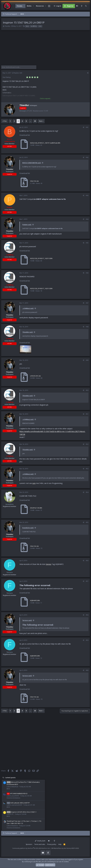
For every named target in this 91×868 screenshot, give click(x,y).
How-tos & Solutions (13, 798)
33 (35, 121)
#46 (87, 273)
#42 (87, 157)
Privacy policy (52, 844)
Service (49, 564)
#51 (87, 414)
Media (29, 6)
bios (27, 26)
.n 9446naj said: (28, 308)
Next (41, 121)
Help (60, 844)
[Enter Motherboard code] (19, 67)
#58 (87, 615)
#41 (87, 127)
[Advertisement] (45, 49)
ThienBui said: (28, 332)
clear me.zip (34, 181)
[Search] (86, 6)
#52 (87, 444)
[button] (24, 6)
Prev (5, 121)
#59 (87, 640)
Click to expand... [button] (45, 99)
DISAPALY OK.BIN (36, 508)
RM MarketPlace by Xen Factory (65, 848)
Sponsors (29, 844)
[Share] (88, 73)
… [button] (30, 121)
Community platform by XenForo (31, 848)
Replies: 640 (17, 73)
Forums (20, 6)
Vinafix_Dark (40, 841)
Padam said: (27, 225)
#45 (87, 243)
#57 (87, 581)
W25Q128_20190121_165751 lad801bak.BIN (45, 143)
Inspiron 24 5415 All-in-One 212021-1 (22, 812)
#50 (87, 390)
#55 (87, 522)
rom (40, 26)
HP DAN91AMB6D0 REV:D (17, 794)
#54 (87, 492)
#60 (87, 670)
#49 (87, 360)
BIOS (8, 789)
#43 (87, 195)
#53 (87, 469)
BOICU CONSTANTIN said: (32, 163)
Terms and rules (40, 844)
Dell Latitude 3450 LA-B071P (18, 803)
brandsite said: (28, 528)
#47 (87, 303)
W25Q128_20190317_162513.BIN (41, 258)
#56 (87, 561)
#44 (87, 219)
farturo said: (27, 620)
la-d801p (34, 26)
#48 (87, 327)
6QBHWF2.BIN (35, 600)
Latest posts (10, 778)
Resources (40, 6)
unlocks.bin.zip (35, 376)
